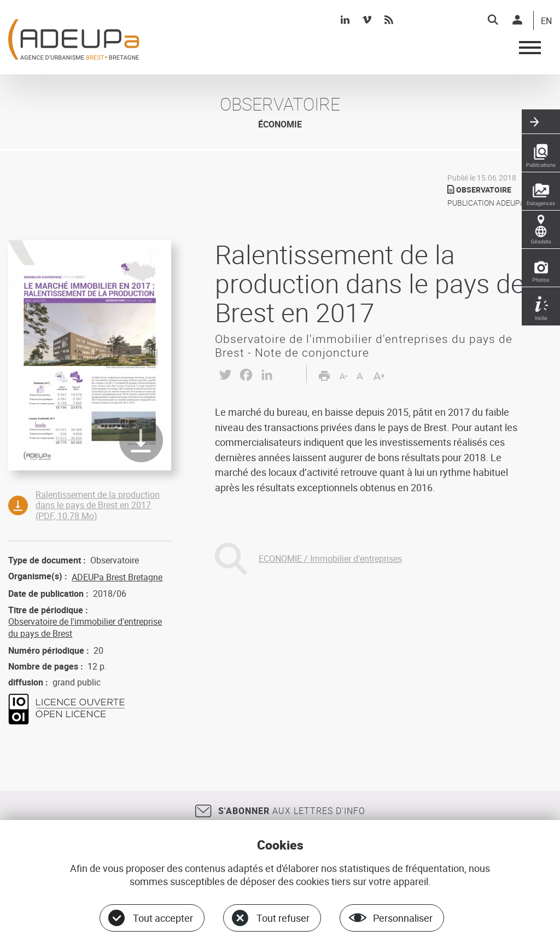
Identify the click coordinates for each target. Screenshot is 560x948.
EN (546, 21)
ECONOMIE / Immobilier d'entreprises (330, 559)
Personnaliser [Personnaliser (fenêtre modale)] (403, 918)
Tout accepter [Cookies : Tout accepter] (163, 918)
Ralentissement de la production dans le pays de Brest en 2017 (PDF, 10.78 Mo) (98, 505)
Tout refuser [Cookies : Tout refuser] (283, 918)
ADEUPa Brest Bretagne (117, 577)
